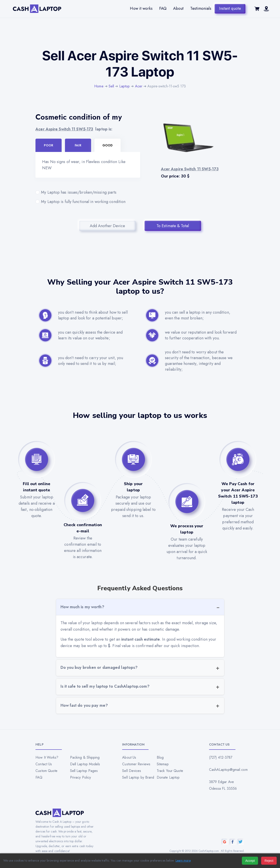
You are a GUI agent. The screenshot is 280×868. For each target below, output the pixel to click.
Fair (78, 145)
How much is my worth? (82, 607)
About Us (129, 757)
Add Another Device (107, 226)
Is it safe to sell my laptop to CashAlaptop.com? (105, 686)
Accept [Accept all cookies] (250, 861)
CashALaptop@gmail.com (227, 770)
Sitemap (163, 764)
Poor (48, 145)
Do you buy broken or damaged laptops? (99, 667)
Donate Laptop (168, 777)
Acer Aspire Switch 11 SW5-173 (64, 129)
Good (108, 145)
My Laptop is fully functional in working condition (88, 202)
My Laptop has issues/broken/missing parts (88, 192)
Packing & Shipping (85, 757)
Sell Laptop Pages (84, 771)
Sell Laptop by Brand (138, 777)
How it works (141, 8)
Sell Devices (132, 771)
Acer (139, 86)
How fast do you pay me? (84, 705)
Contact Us (44, 764)
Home (99, 86)
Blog (160, 757)
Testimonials (201, 8)
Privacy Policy (80, 777)
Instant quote (230, 8)
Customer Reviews (136, 764)
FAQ (163, 8)
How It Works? (47, 757)
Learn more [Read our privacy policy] (183, 860)
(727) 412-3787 (221, 757)
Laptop (125, 86)
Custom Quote (46, 771)
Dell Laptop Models (85, 764)
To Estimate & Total (173, 226)
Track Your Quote (170, 771)
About (178, 8)
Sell (111, 86)
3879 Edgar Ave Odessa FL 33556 (223, 785)
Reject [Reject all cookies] (269, 861)
